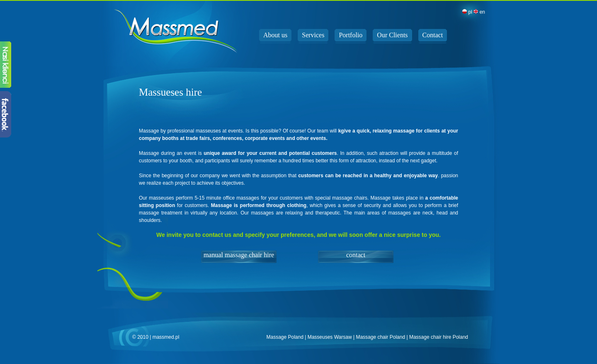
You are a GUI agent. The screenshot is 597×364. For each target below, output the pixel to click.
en (479, 12)
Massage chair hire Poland (439, 337)
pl (467, 12)
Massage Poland (285, 337)
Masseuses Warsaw (330, 337)
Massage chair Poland (380, 337)
